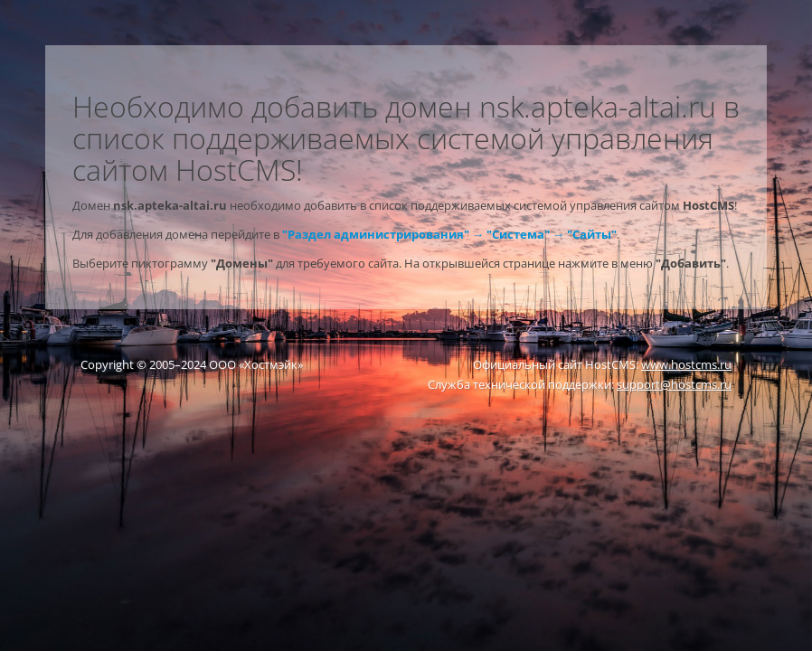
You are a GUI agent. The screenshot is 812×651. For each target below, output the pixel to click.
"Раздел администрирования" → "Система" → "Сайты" (449, 234)
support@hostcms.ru (674, 384)
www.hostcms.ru (686, 364)
